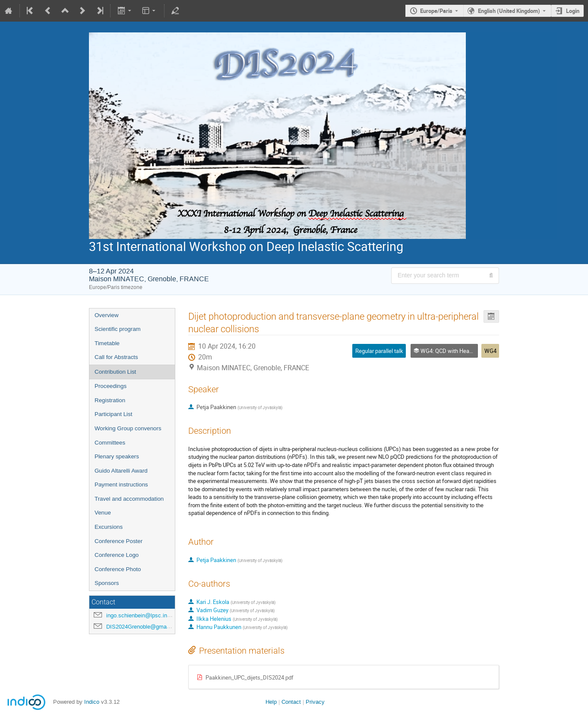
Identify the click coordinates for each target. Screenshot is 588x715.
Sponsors (107, 583)
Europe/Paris (436, 11)
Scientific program (118, 329)
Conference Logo (117, 555)
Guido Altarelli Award (121, 471)
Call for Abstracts (116, 357)
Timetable (107, 343)
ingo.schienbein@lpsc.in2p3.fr (144, 615)
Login (573, 11)
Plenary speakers (117, 456)
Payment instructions (121, 485)
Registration (110, 400)
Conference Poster (119, 541)
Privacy (315, 702)
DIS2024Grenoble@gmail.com (144, 627)
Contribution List (115, 372)
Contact (291, 702)
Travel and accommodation (129, 499)
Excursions (109, 527)
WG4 (490, 351)
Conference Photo (118, 569)
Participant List (113, 414)
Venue (103, 513)
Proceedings (111, 386)
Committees (110, 443)
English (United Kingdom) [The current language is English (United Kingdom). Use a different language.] (509, 11)
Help (271, 702)
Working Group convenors (128, 428)
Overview (107, 315)
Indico (92, 702)
